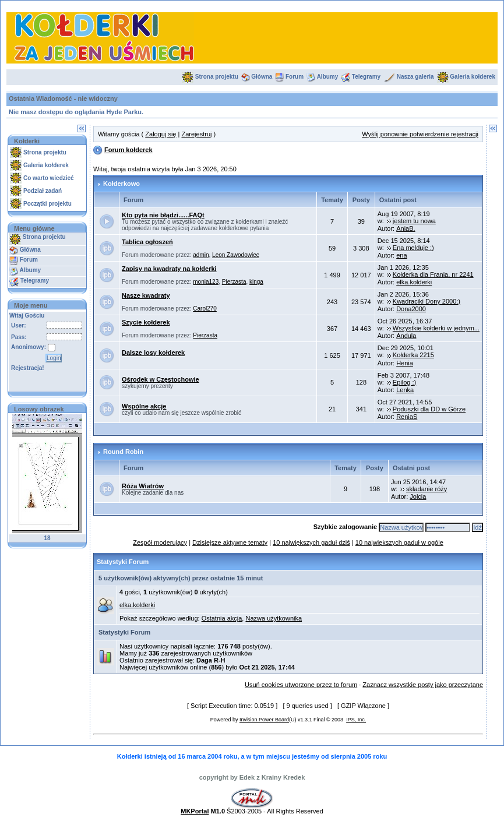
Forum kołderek (128, 150)
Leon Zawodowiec (236, 255)
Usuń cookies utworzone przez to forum (301, 685)
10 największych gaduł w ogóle (399, 542)
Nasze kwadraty (146, 295)
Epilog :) (404, 382)
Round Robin (123, 452)
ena (401, 255)
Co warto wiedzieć (49, 178)
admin (201, 255)
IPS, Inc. (356, 720)
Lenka (405, 390)
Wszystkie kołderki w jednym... (436, 328)
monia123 (206, 282)
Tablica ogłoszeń (147, 242)
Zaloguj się (161, 134)
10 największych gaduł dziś (311, 542)
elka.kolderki (414, 282)
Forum (295, 77)
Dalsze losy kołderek (153, 353)
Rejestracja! (28, 368)
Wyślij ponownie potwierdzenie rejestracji (420, 134)
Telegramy (366, 77)
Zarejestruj (196, 134)
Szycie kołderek (146, 322)
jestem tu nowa (414, 221)
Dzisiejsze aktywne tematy (230, 542)
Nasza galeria (415, 77)
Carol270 (205, 309)
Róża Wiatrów (143, 486)
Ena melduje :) (413, 248)
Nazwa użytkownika (274, 618)
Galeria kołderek (473, 77)
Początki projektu (47, 204)
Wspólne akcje (144, 406)
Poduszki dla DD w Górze (429, 409)
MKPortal (195, 811)
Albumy (328, 77)
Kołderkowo (121, 184)
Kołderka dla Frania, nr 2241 (433, 274)
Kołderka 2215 (413, 355)
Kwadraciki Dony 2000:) (427, 301)
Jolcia (418, 496)
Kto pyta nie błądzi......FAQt (163, 215)
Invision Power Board (264, 720)
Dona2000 (411, 309)
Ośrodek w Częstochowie (161, 379)
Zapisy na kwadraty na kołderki (169, 269)
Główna (262, 77)
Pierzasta (234, 282)
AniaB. (406, 228)
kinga (256, 282)
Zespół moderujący (160, 542)
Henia (405, 363)
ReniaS (407, 417)
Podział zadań (43, 191)
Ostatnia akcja (222, 618)
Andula (406, 336)
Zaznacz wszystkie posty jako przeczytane (423, 685)
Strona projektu (217, 77)
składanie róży (427, 489)
